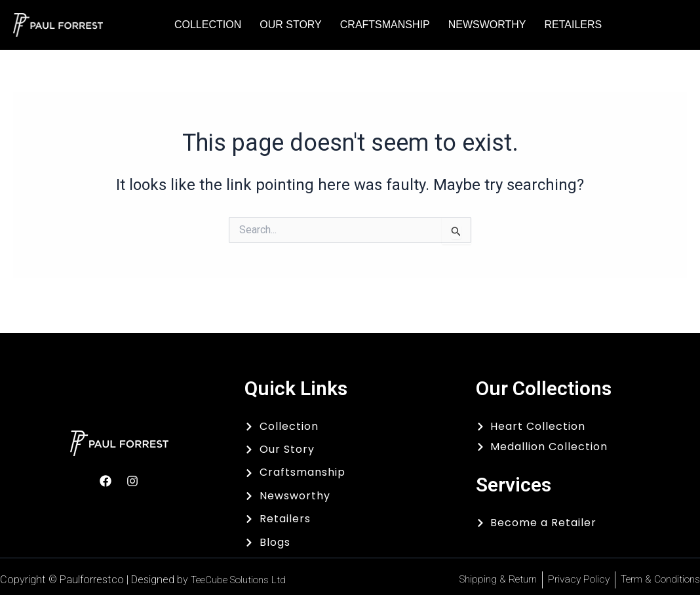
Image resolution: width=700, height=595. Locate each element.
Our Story (291, 25)
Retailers (573, 25)
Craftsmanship (385, 25)
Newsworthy (487, 25)
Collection (208, 25)
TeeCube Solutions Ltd (244, 580)
